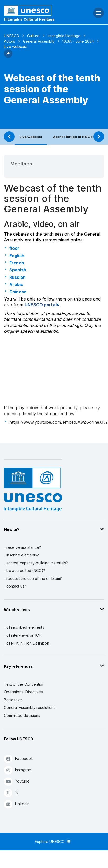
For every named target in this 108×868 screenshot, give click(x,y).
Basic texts (13, 700)
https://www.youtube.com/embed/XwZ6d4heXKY (59, 422)
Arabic (16, 284)
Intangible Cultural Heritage (29, 19)
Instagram (18, 770)
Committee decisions (22, 715)
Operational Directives (23, 692)
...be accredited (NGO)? (25, 571)
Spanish (18, 270)
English (17, 256)
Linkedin (17, 804)
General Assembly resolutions (30, 707)
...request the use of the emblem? (33, 578)
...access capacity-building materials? (36, 563)
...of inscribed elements (24, 627)
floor (14, 248)
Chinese (18, 292)
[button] (8, 56)
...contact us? (15, 586)
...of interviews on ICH (23, 635)
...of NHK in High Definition (27, 643)
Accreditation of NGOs (73, 137)
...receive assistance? (22, 547)
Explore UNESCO (53, 842)
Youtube (17, 781)
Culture (33, 36)
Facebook (18, 759)
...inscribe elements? (21, 555)
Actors (10, 41)
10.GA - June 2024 (78, 41)
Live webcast (31, 137)
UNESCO (12, 36)
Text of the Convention (24, 684)
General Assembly (39, 41)
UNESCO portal (41, 305)
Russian (17, 277)
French (17, 263)
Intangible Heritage (64, 36)
